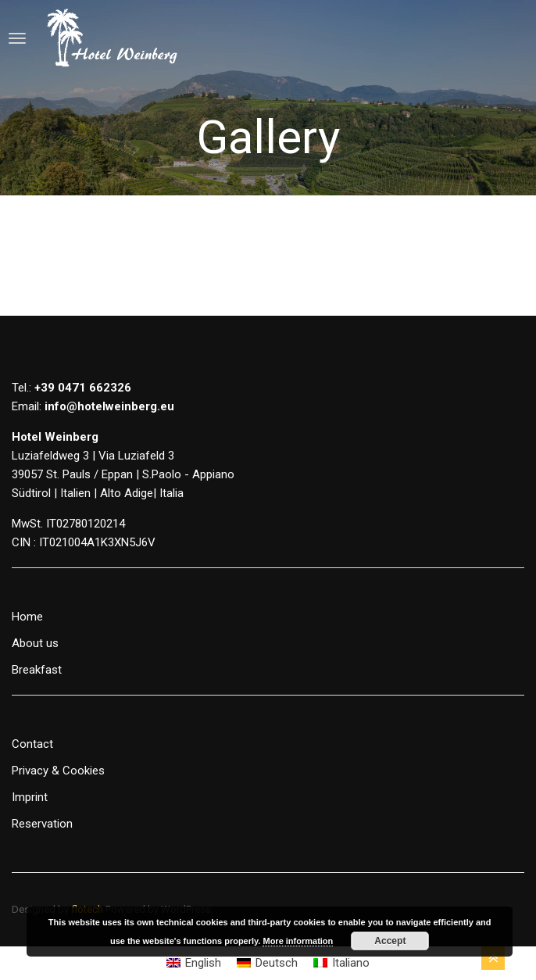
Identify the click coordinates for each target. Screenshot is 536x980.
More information (298, 941)
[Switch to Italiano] (341, 963)
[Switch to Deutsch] (267, 963)
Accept (390, 941)
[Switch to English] (194, 963)
